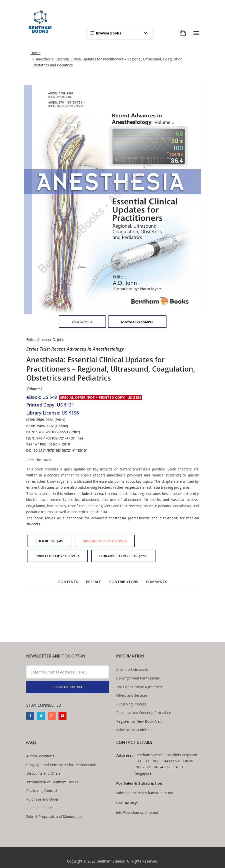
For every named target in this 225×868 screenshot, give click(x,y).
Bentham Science (111, 861)
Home (35, 53)
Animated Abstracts (132, 670)
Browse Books (106, 33)
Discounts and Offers (43, 773)
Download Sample (137, 322)
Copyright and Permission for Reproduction (61, 765)
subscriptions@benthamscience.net (145, 793)
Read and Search (40, 808)
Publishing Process (131, 704)
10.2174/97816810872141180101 (61, 450)
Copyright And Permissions (138, 678)
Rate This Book (39, 460)
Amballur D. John (51, 339)
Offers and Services (132, 695)
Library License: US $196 (123, 556)
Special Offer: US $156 (105, 541)
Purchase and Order (42, 799)
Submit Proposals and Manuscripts (54, 816)
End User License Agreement (140, 687)
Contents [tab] (68, 582)
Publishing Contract (42, 790)
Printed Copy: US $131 (58, 556)
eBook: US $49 (49, 541)
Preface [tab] (94, 582)
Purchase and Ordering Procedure (144, 713)
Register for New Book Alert (139, 721)
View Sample (82, 322)
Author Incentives (40, 756)
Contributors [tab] (124, 582)
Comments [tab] (156, 582)
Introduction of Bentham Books (52, 782)
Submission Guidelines (134, 730)
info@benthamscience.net (137, 812)
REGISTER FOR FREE (68, 687)
